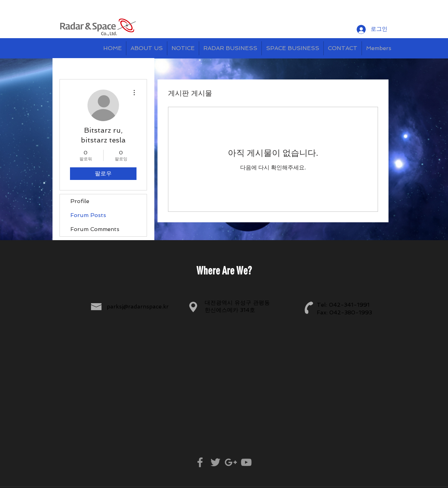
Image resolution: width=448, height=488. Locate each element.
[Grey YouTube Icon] (246, 462)
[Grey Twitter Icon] (215, 462)
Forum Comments (95, 229)
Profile (80, 201)
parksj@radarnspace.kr (138, 306)
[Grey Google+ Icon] (231, 462)
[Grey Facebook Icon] (200, 462)
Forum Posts (88, 215)
